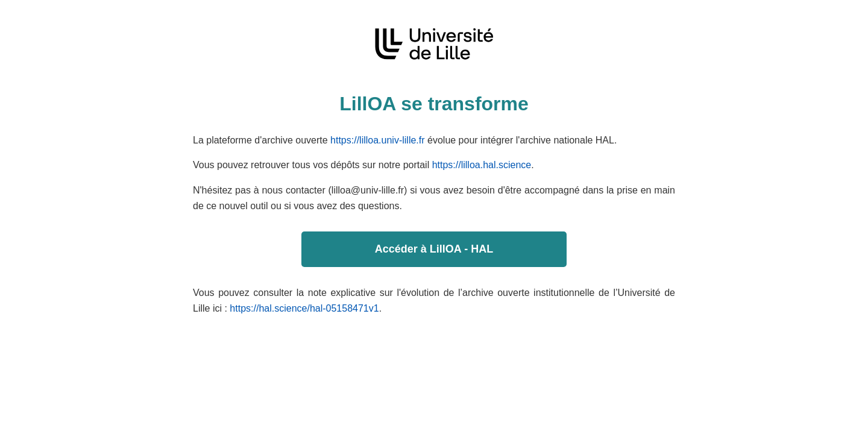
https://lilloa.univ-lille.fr (378, 140)
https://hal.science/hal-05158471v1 (304, 308)
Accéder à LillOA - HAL (434, 249)
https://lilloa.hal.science (482, 165)
